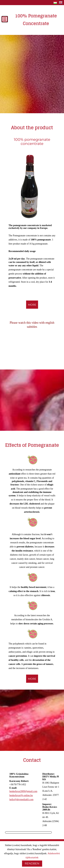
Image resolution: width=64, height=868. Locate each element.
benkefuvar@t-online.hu (21, 795)
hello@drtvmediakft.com (21, 799)
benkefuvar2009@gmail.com (23, 791)
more (32, 305)
